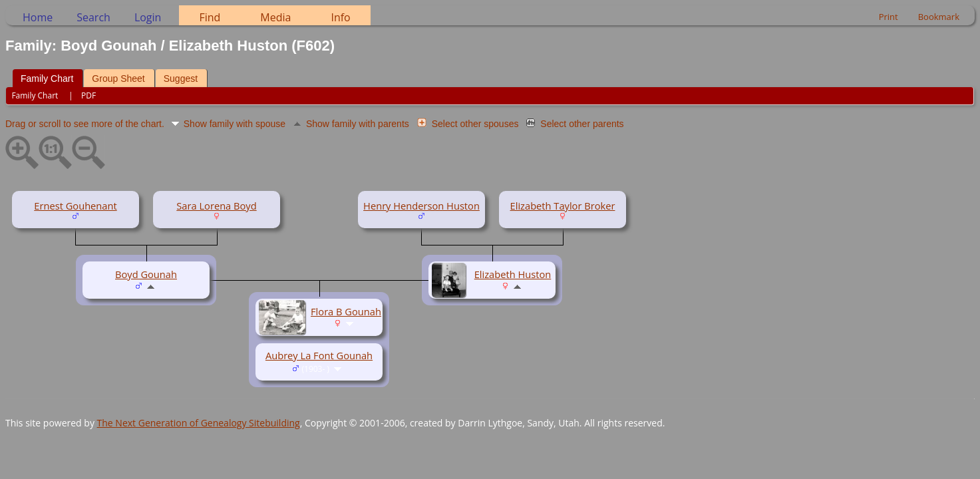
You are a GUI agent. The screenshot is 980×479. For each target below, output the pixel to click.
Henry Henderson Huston (421, 206)
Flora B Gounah (346, 311)
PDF (88, 95)
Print (889, 17)
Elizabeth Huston (513, 274)
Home (38, 17)
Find (210, 17)
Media (275, 17)
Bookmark (939, 17)
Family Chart (47, 79)
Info (340, 17)
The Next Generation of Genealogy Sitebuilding (199, 423)
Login (148, 17)
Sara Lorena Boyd (216, 206)
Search (93, 17)
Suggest (181, 79)
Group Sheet (118, 79)
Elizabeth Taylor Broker (563, 206)
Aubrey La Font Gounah (319, 355)
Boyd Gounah (146, 274)
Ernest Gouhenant (75, 206)
